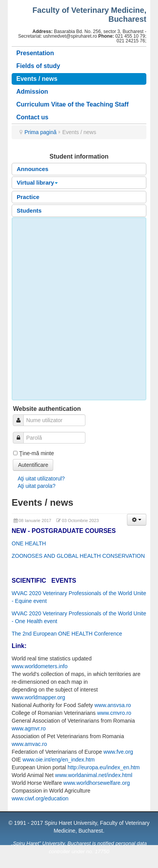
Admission (32, 92)
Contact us (32, 117)
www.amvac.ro (29, 744)
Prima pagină (41, 132)
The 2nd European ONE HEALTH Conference (67, 634)
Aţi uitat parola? (36, 486)
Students (29, 210)
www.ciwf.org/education (40, 798)
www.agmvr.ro (29, 728)
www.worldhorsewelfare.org (96, 783)
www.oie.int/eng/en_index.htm (59, 760)
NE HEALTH (31, 543)
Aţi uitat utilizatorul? (41, 479)
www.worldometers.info (40, 666)
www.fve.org (118, 752)
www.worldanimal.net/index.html (94, 775)
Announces (33, 169)
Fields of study (38, 66)
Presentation (35, 53)
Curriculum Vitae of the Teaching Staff (72, 104)
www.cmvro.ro (114, 713)
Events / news (37, 79)
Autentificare (33, 465)
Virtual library (37, 183)
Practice (28, 197)
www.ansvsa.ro (113, 705)
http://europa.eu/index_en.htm (104, 767)
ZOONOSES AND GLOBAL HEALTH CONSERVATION (78, 556)
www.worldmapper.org (38, 697)
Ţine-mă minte (36, 453)
